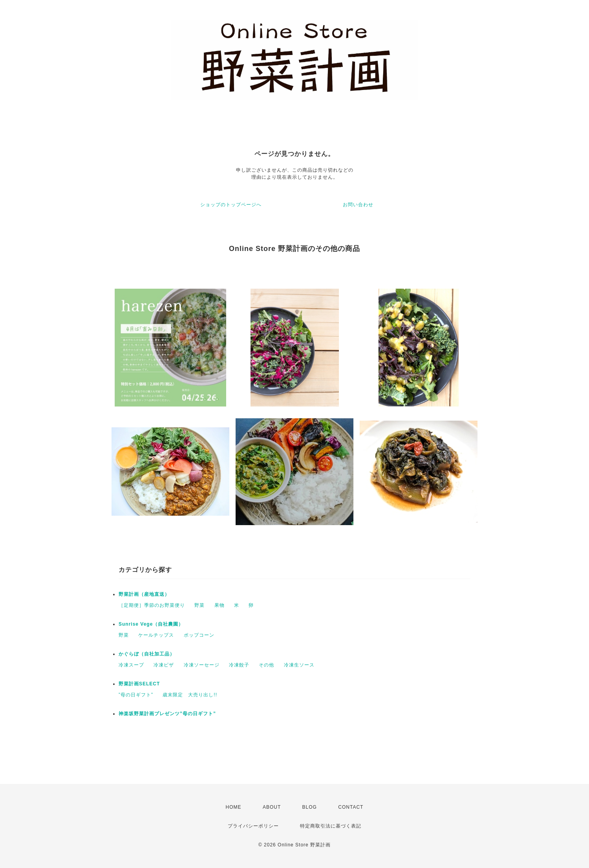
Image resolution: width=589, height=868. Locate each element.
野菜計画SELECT (139, 684)
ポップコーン (199, 635)
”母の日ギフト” (136, 695)
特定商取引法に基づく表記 (331, 826)
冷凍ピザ (164, 665)
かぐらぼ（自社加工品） (147, 654)
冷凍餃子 (239, 665)
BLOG (310, 807)
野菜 (199, 605)
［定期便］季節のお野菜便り (152, 605)
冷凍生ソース (299, 665)
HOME (234, 807)
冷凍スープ (131, 665)
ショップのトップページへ (231, 205)
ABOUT (272, 807)
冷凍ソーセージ (202, 665)
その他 (266, 665)
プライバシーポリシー (253, 826)
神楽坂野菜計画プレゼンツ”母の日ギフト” (167, 714)
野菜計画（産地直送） (144, 594)
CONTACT (351, 807)
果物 (220, 605)
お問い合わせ (358, 205)
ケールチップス (156, 635)
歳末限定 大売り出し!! (190, 695)
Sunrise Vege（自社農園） (151, 624)
